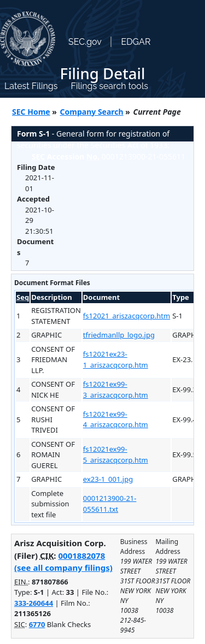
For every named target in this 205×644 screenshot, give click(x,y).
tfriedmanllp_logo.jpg (119, 335)
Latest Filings (31, 86)
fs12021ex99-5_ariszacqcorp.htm (116, 454)
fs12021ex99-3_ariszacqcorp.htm (116, 389)
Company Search (92, 112)
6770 (37, 624)
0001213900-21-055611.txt (110, 504)
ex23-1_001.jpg (108, 479)
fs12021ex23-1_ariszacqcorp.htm (116, 359)
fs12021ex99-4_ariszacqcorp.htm (116, 420)
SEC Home (31, 112)
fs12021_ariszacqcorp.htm (127, 316)
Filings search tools (109, 86)
